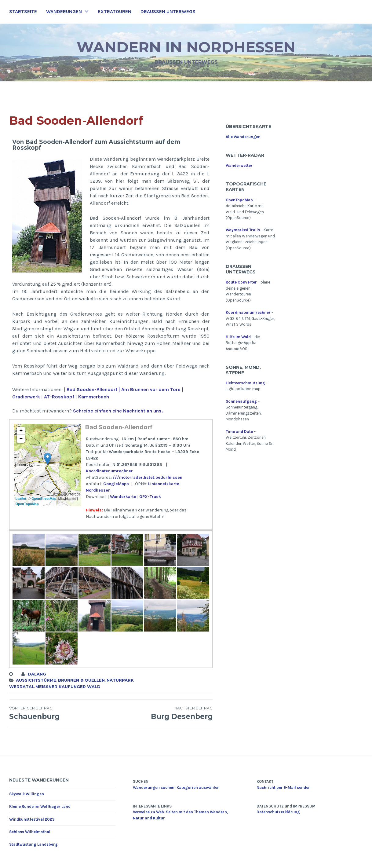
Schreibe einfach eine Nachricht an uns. (118, 411)
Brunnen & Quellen (81, 680)
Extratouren (115, 11)
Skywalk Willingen (27, 794)
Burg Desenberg (162, 713)
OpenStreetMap (44, 499)
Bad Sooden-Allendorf (92, 389)
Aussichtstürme (36, 680)
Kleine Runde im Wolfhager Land (40, 806)
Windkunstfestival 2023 (32, 819)
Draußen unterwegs (168, 11)
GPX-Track (150, 497)
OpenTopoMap (27, 504)
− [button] (21, 439)
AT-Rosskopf (58, 397)
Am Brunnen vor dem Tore (151, 389)
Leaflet (21, 499)
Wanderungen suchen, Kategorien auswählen (176, 787)
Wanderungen (64, 11)
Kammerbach (94, 397)
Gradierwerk (26, 397)
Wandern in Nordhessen (186, 47)
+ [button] (21, 431)
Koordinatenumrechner (109, 471)
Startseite (23, 11)
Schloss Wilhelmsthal (30, 832)
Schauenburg (60, 713)
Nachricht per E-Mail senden (284, 787)
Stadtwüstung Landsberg (33, 844)
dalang (37, 674)
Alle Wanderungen (243, 137)
